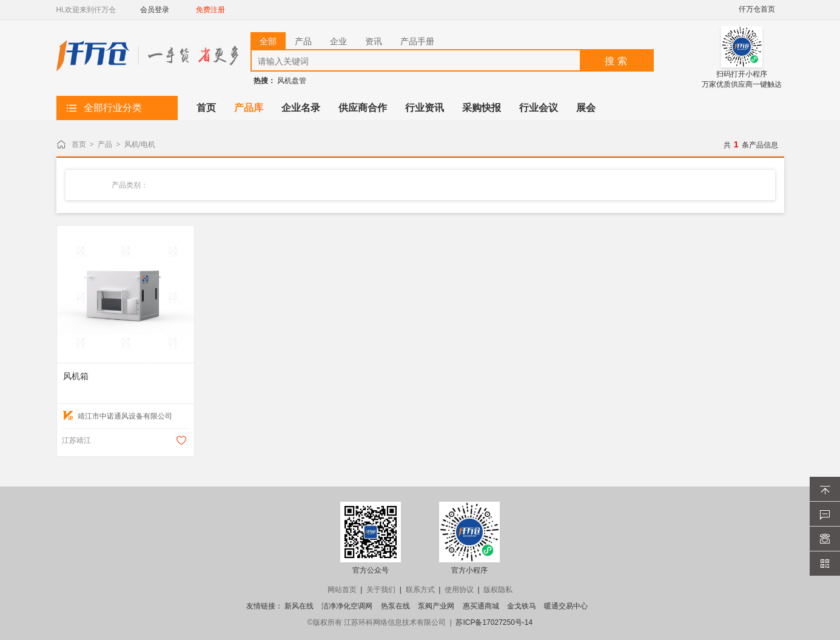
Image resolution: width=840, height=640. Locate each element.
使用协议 (459, 590)
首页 (79, 144)
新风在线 (299, 606)
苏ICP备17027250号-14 (494, 622)
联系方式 (420, 590)
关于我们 (381, 590)
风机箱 (76, 376)
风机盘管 (292, 81)
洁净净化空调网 (347, 606)
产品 (105, 144)
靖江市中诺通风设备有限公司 (118, 416)
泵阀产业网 (436, 606)
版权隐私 (498, 590)
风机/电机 (140, 144)
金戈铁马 (522, 606)
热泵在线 (395, 606)
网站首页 (342, 590)
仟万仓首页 (757, 9)
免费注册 (210, 10)
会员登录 (155, 10)
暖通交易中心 (566, 606)
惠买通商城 (481, 606)
